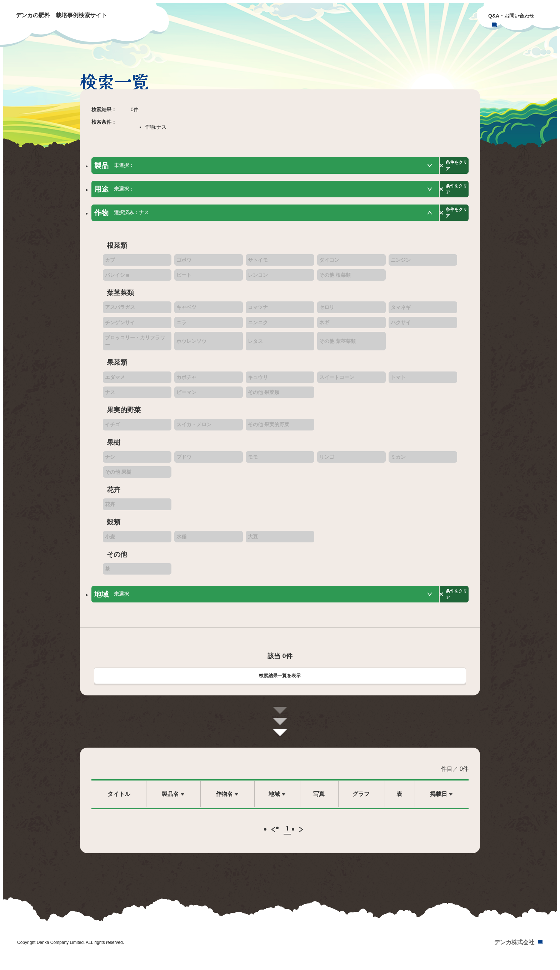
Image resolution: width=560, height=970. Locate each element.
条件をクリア (445, 166)
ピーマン (186, 397)
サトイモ (258, 264)
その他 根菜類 (335, 279)
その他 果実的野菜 (269, 429)
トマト (398, 381)
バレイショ (117, 279)
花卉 (110, 508)
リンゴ (327, 461)
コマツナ (258, 311)
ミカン (398, 461)
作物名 (224, 800)
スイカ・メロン (194, 429)
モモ (253, 461)
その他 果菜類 (264, 397)
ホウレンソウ (191, 345)
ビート (184, 279)
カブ (110, 264)
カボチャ (186, 381)
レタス (255, 345)
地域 (274, 800)
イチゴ (112, 429)
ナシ (110, 461)
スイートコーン (337, 381)
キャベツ (186, 311)
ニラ (181, 326)
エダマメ (115, 381)
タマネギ (401, 311)
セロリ (327, 311)
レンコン (258, 279)
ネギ (324, 326)
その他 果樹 (118, 476)
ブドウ (184, 461)
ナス (110, 397)
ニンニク (258, 326)
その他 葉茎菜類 (337, 345)
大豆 (253, 541)
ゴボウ (184, 264)
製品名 (170, 800)
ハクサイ (401, 326)
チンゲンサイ (120, 326)
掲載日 (439, 800)
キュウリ (258, 381)
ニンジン (401, 264)
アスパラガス (120, 311)
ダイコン (329, 264)
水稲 (181, 541)
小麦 (110, 541)
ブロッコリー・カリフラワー (135, 345)
